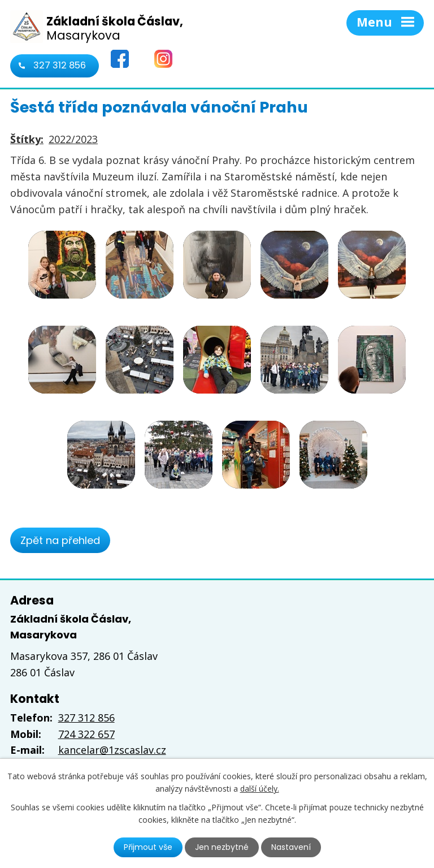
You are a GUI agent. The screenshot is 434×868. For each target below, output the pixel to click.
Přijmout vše (148, 847)
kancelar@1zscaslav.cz (112, 750)
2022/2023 (73, 139)
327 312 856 (60, 65)
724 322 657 (86, 734)
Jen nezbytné (222, 847)
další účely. (260, 789)
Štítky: (27, 139)
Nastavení (291, 847)
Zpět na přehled (60, 540)
